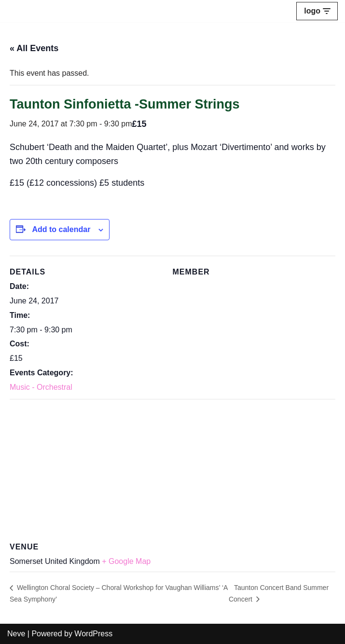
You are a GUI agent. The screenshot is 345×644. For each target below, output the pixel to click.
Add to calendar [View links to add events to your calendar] (61, 229)
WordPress (93, 634)
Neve (16, 634)
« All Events (34, 48)
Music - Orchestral (41, 387)
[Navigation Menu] (317, 11)
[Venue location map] (172, 469)
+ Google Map (126, 561)
